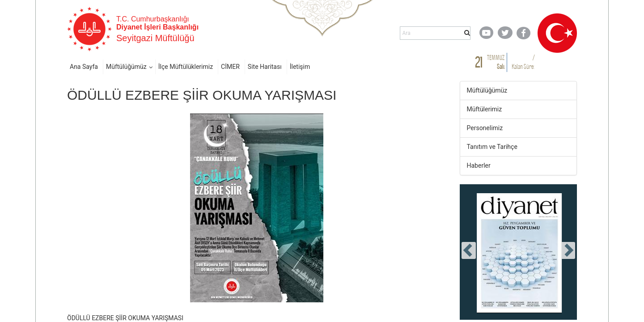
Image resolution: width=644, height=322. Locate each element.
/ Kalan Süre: (523, 62)
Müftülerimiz (485, 109)
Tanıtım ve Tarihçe (492, 147)
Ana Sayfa (84, 67)
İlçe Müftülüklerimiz (186, 67)
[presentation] (469, 250)
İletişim (300, 67)
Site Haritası (265, 67)
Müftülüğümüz (126, 67)
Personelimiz (485, 128)
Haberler (479, 165)
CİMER (230, 67)
